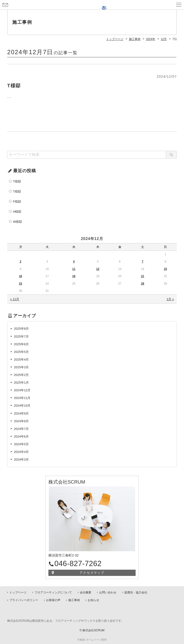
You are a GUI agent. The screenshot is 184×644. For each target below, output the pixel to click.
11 (74, 269)
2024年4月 (21, 452)
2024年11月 (22, 398)
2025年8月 (21, 329)
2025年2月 (21, 375)
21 (142, 276)
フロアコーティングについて (53, 592)
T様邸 (17, 181)
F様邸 (17, 202)
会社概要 (86, 592)
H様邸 (17, 212)
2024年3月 (21, 460)
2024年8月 (21, 421)
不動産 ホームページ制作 (92, 640)
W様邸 (17, 222)
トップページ (18, 592)
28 (142, 284)
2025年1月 (21, 383)
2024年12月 (22, 390)
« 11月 (15, 299)
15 (165, 269)
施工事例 (74, 600)
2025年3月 (21, 367)
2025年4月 (21, 360)
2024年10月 (22, 406)
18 (74, 276)
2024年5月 (21, 444)
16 (20, 276)
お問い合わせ (5, 5)
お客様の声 (53, 600)
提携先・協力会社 (136, 592)
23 (20, 284)
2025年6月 (21, 344)
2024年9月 (21, 413)
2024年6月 (21, 436)
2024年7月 (21, 429)
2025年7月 (21, 337)
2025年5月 (21, 352)
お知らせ (93, 600)
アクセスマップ (92, 573)
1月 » (170, 299)
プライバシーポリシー (24, 600)
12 (98, 269)
